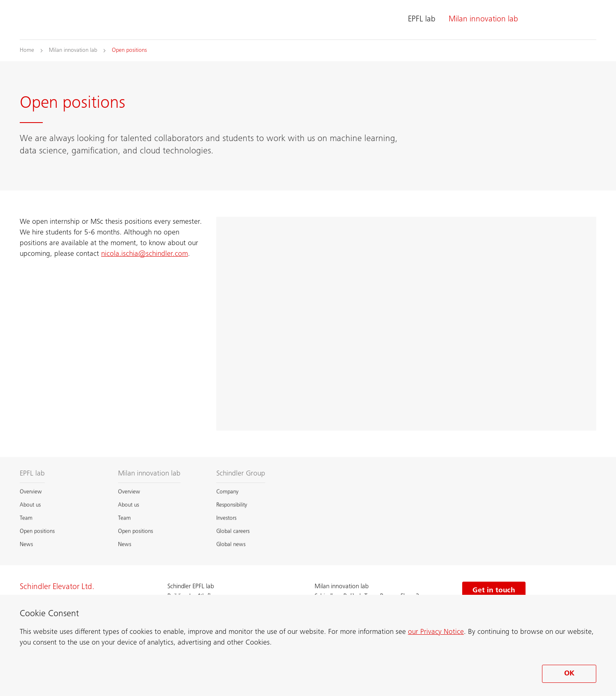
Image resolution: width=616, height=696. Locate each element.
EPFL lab (422, 20)
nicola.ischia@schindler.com (145, 254)
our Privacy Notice (436, 632)
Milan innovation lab (483, 20)
